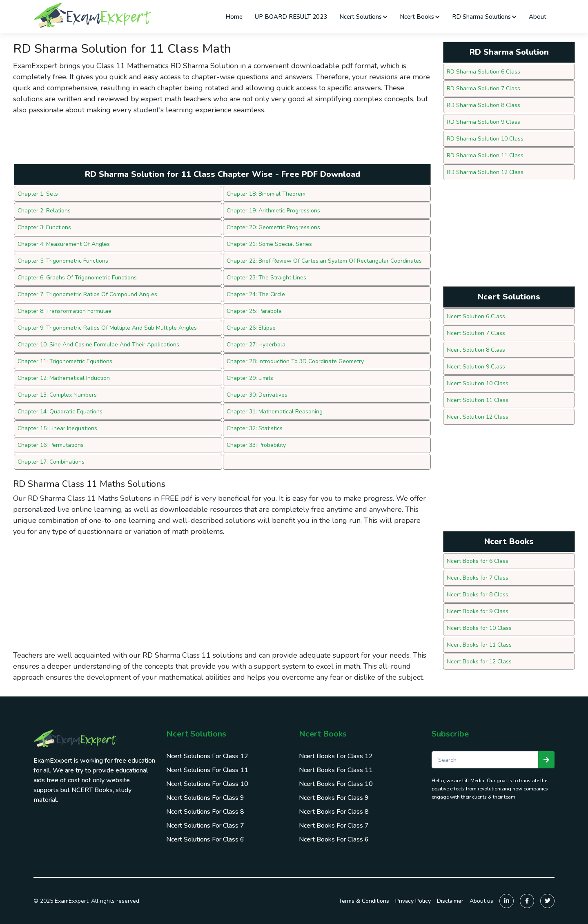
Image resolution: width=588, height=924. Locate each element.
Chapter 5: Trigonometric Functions (63, 261)
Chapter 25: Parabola (254, 311)
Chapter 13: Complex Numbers (57, 395)
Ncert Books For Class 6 (334, 839)
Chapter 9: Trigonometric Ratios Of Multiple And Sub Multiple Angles (107, 328)
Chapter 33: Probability (256, 445)
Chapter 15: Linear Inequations (57, 428)
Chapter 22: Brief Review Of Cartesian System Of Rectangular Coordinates (324, 261)
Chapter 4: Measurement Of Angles (64, 244)
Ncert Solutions (363, 17)
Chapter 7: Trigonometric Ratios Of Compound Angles (87, 294)
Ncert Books (420, 17)
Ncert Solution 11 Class (478, 400)
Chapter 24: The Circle (256, 294)
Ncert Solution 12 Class (478, 417)
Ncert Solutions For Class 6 (205, 839)
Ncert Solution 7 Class (476, 333)
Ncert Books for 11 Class (479, 645)
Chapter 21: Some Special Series (269, 244)
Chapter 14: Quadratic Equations (60, 412)
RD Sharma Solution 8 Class (483, 105)
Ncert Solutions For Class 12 (207, 756)
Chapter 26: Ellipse (251, 328)
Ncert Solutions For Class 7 (205, 826)
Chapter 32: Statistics (255, 428)
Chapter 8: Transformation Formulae (65, 311)
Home (234, 17)
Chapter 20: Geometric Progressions (273, 227)
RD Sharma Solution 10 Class (485, 139)
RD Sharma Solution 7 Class (483, 88)
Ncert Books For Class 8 (334, 812)
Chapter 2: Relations (44, 211)
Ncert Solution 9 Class (476, 367)
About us (481, 901)
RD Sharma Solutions (484, 17)
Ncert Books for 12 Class (479, 662)
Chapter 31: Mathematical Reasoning (275, 412)
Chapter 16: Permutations (51, 445)
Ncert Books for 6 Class (478, 561)
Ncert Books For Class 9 (334, 798)
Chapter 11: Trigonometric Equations (65, 361)
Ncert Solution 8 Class (476, 350)
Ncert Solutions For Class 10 (207, 784)
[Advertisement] (162, 142)
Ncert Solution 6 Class (476, 316)
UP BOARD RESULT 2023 (291, 17)
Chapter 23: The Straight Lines (266, 278)
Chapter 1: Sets (38, 194)
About (538, 17)
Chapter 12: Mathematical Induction (64, 378)
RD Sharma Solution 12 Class (485, 172)
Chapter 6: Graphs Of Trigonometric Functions (77, 278)
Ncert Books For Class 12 (336, 756)
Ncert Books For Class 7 (334, 826)
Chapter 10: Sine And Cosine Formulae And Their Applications (98, 345)
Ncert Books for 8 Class (478, 595)
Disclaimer (450, 901)
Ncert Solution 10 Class (478, 383)
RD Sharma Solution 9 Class (483, 122)
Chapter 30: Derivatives (257, 395)
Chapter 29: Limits (250, 378)
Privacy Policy (413, 901)
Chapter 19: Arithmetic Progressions (273, 211)
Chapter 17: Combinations (51, 462)
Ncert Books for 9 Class (478, 611)
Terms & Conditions (364, 901)
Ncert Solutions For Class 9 (205, 798)
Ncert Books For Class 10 (336, 784)
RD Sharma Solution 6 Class (483, 72)
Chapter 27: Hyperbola (256, 345)
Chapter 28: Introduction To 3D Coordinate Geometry (295, 361)
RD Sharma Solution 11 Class (485, 155)
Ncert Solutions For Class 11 (207, 770)
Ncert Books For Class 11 (336, 770)
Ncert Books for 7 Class (478, 578)
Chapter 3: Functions (44, 227)
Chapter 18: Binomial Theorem (266, 194)
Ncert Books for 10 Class (479, 628)
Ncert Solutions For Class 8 (205, 812)
